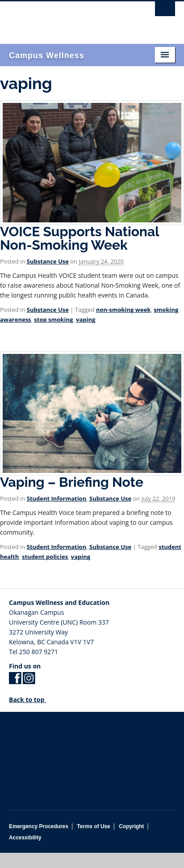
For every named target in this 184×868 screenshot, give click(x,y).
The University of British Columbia (67, 18)
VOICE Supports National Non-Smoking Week (79, 238)
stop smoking (53, 319)
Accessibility (25, 838)
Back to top (31, 700)
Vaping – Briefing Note (72, 482)
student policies (45, 557)
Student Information (56, 498)
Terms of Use (93, 826)
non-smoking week (123, 310)
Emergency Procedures (39, 826)
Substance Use (48, 261)
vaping (86, 319)
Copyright (131, 826)
